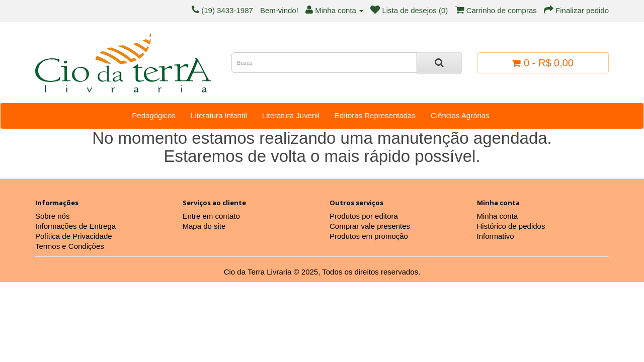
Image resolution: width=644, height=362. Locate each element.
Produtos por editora (364, 216)
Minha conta (498, 216)
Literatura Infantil (219, 115)
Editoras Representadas (375, 115)
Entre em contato (211, 216)
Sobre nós (52, 216)
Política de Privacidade (74, 236)
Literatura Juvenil (291, 115)
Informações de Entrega (75, 226)
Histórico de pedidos (511, 226)
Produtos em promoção (369, 236)
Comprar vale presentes (370, 226)
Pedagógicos (154, 115)
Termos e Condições (70, 246)
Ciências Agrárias (460, 115)
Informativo (496, 236)
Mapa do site (204, 226)
